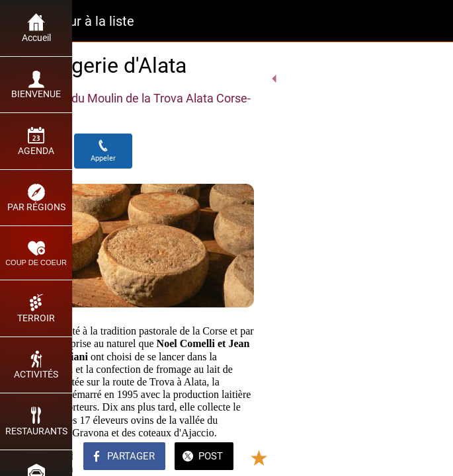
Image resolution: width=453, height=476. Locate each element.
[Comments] (427, 457)
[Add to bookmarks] (395, 457)
